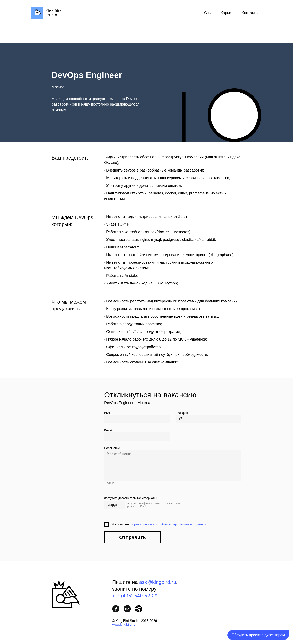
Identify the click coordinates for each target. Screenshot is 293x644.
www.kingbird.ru (124, 625)
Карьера (228, 13)
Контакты (250, 13)
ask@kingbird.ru (158, 582)
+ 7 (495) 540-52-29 (135, 596)
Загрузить (115, 505)
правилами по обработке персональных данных (169, 524)
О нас (209, 13)
